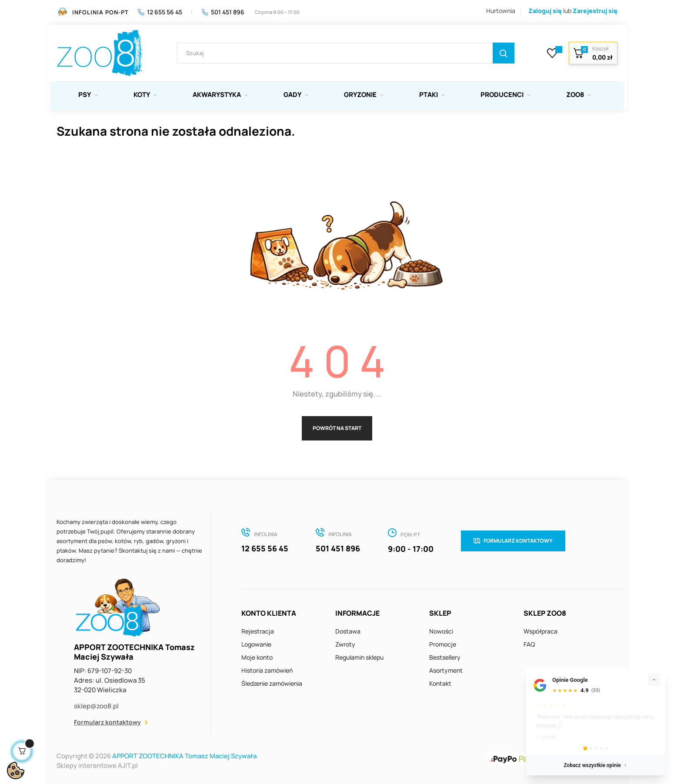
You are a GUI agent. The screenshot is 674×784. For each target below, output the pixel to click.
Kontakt (440, 683)
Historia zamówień (267, 670)
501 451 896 (223, 12)
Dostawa (348, 631)
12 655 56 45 (160, 12)
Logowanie (256, 644)
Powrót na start (337, 428)
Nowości (441, 631)
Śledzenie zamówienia (272, 683)
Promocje (443, 644)
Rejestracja (258, 631)
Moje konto (257, 657)
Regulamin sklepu (359, 657)
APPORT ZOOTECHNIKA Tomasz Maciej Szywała (184, 756)
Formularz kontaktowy (107, 722)
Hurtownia (501, 11)
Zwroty (345, 644)
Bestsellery (445, 657)
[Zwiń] (654, 680)
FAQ (529, 644)
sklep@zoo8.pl (96, 706)
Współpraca (541, 631)
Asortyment (446, 670)
